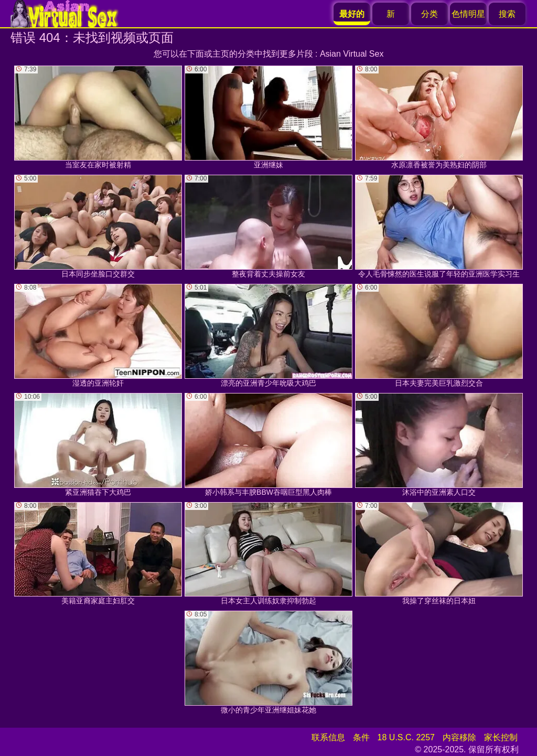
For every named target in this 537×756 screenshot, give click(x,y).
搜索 (507, 14)
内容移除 (459, 737)
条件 (361, 737)
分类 (429, 14)
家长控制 (501, 737)
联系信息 (328, 737)
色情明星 (468, 14)
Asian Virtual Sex (352, 54)
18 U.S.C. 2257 (406, 737)
